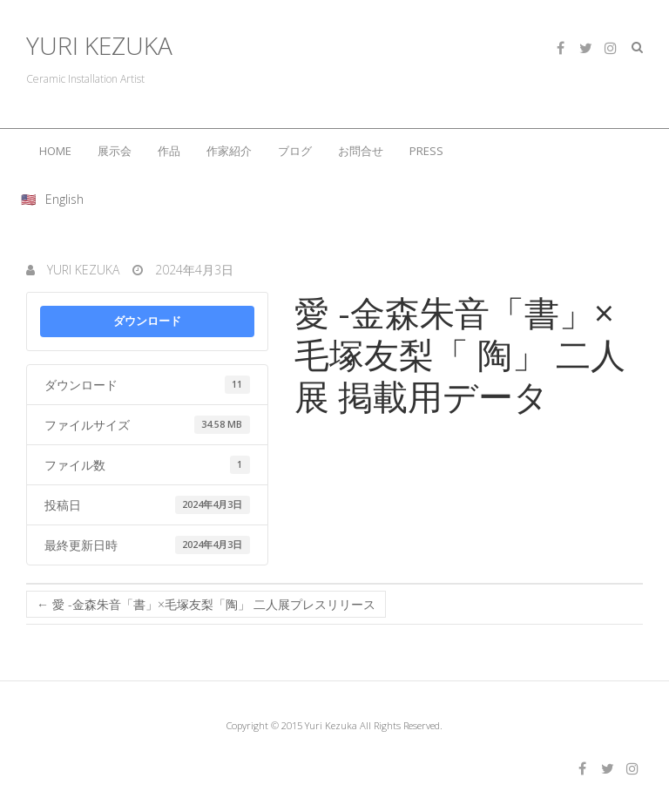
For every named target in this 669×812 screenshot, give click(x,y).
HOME (55, 151)
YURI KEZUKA (99, 46)
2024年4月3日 (193, 270)
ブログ (295, 151)
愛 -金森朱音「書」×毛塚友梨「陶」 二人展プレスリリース (206, 604)
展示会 (115, 151)
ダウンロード (147, 321)
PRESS (426, 151)
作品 (169, 151)
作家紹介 (229, 151)
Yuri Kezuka (81, 270)
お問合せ (361, 151)
